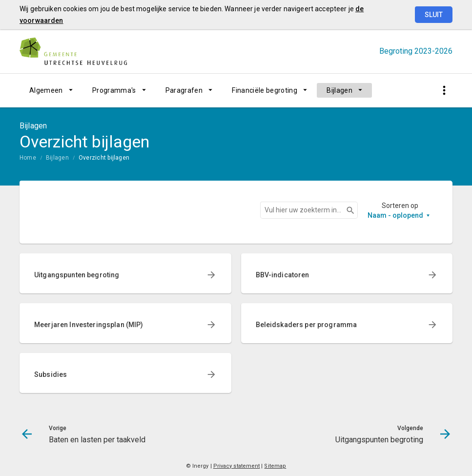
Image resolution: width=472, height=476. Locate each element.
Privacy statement (237, 466)
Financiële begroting (265, 90)
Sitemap (275, 466)
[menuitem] (51, 90)
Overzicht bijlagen (104, 158)
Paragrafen (184, 90)
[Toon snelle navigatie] (444, 91)
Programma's (114, 90)
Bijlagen (339, 90)
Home (28, 158)
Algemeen (46, 90)
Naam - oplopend (395, 215)
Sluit (434, 15)
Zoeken (346, 210)
